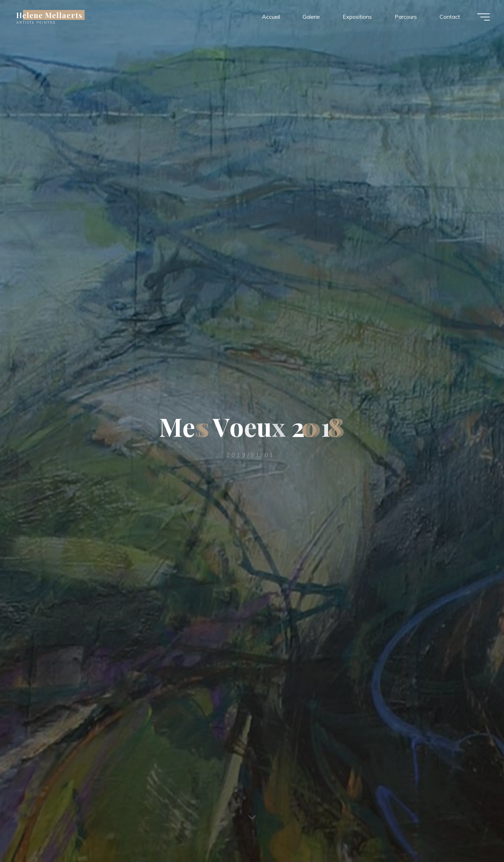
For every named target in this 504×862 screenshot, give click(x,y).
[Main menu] (483, 17)
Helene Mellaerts (49, 15)
